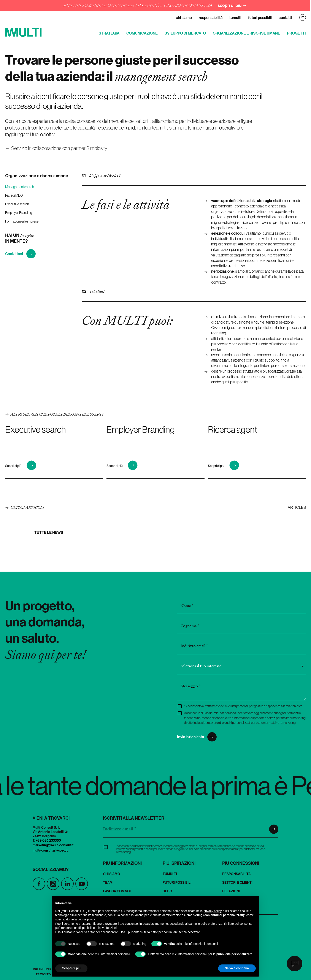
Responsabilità (211, 18)
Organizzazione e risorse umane (246, 33)
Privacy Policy (46, 974)
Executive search (17, 204)
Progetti (296, 33)
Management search (20, 187)
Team (108, 882)
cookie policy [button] (86, 919)
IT (303, 17)
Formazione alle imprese (22, 221)
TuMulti (235, 18)
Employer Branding (19, 213)
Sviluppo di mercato (185, 33)
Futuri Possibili (260, 18)
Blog (167, 891)
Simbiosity (97, 148)
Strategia (109, 33)
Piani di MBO (14, 195)
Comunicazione (142, 33)
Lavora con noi (117, 891)
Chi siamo (184, 18)
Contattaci (20, 254)
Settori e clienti (237, 882)
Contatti (285, 18)
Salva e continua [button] (237, 968)
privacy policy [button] (213, 911)
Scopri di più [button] (71, 968)
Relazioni (231, 891)
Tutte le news (49, 532)
